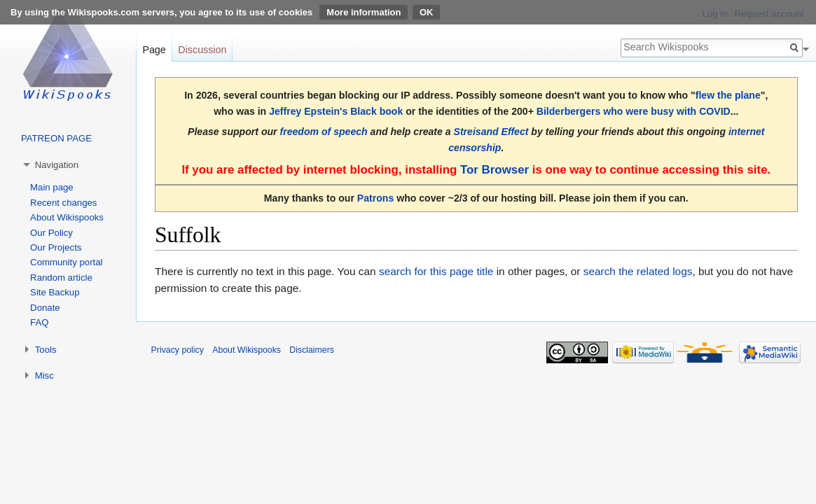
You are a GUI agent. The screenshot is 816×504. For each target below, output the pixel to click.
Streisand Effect (491, 132)
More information (364, 12)
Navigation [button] (57, 165)
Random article (61, 278)
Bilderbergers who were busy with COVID (634, 111)
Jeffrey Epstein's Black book (336, 111)
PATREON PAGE (56, 138)
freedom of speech (323, 132)
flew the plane (728, 95)
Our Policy (51, 233)
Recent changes (63, 203)
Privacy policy (178, 350)
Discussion (202, 50)
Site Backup (55, 292)
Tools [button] (46, 350)
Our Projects (56, 247)
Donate (45, 308)
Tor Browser (495, 170)
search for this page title (436, 271)
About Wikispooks (67, 217)
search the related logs (638, 271)
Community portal (66, 262)
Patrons (375, 198)
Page (154, 50)
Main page (52, 187)
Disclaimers (312, 350)
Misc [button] (44, 376)
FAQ (39, 322)
